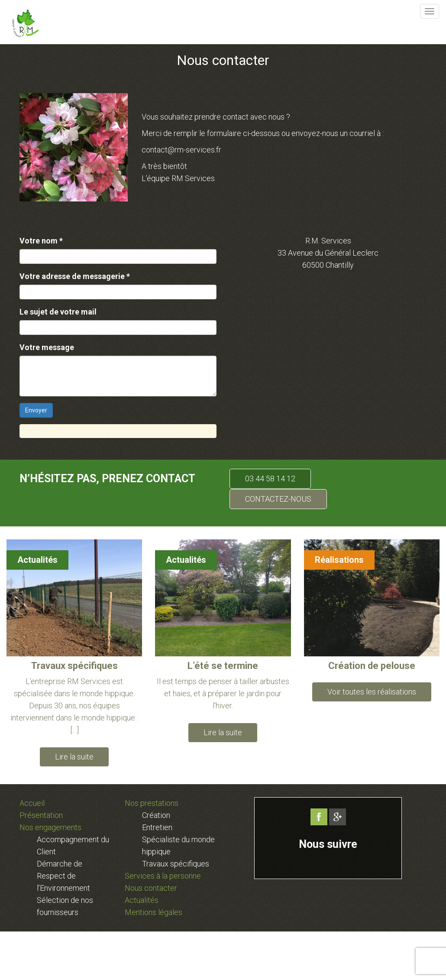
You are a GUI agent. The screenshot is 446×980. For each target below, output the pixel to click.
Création (156, 815)
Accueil (32, 803)
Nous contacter (151, 888)
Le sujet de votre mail (58, 312)
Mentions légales (154, 912)
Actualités (37, 560)
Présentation (41, 815)
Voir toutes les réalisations (372, 692)
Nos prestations (152, 803)
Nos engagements (50, 827)
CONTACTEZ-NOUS (278, 499)
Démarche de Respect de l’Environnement (63, 876)
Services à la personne (163, 876)
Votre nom (41, 241)
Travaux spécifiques (176, 864)
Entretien (157, 827)
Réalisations (339, 560)
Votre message (47, 347)
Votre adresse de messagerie (75, 276)
